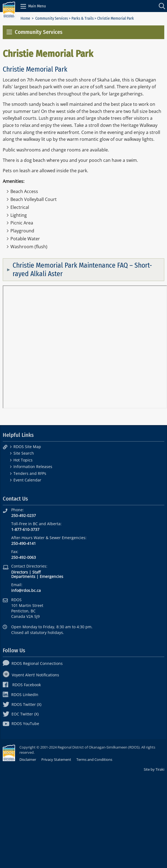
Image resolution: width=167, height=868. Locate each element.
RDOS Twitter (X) (22, 704)
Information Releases (33, 467)
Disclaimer (28, 759)
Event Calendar (27, 480)
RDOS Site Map (27, 447)
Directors (20, 572)
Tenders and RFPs (30, 473)
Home (25, 18)
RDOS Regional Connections (33, 663)
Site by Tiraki (154, 769)
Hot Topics (23, 460)
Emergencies (51, 576)
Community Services (52, 18)
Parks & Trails (83, 18)
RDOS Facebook (22, 685)
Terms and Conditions (94, 759)
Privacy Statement (56, 759)
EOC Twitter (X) (21, 714)
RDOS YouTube (21, 724)
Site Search (24, 453)
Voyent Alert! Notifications (31, 675)
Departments (23, 576)
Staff (36, 572)
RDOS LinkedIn (21, 695)
